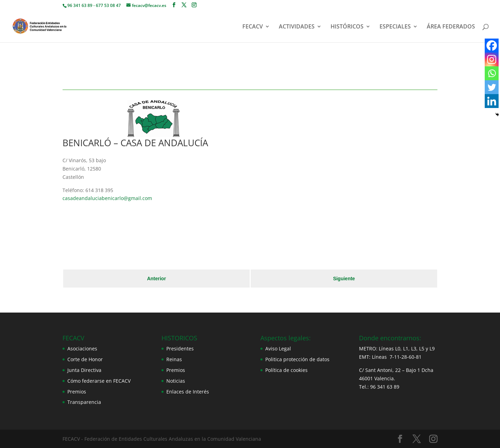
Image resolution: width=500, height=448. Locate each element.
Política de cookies (286, 370)
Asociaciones (82, 349)
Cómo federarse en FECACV (99, 381)
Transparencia (84, 402)
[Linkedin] (492, 101)
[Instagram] (492, 59)
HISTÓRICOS (347, 27)
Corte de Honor (85, 359)
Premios (77, 392)
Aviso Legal (278, 349)
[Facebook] (492, 45)
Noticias (176, 381)
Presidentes (180, 349)
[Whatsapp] (492, 73)
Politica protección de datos (297, 359)
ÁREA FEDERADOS (451, 27)
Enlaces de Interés (188, 392)
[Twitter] (492, 87)
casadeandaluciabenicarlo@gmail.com (107, 198)
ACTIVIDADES (297, 27)
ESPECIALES (395, 27)
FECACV (253, 27)
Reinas (174, 359)
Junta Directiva (84, 370)
